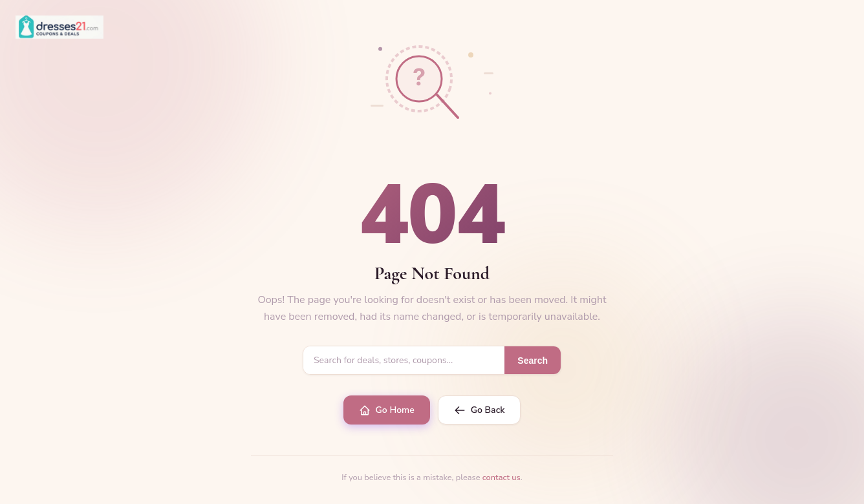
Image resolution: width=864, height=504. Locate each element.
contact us (502, 478)
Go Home (387, 410)
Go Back (480, 410)
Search (533, 361)
